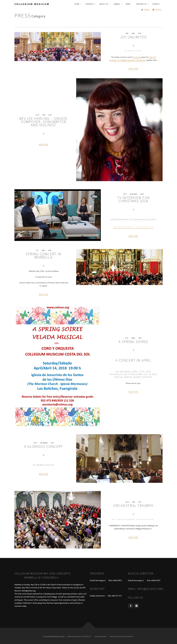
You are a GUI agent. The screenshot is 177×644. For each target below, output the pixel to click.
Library (117, 4)
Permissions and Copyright (79, 637)
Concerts (89, 4)
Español (157, 10)
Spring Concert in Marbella (44, 256)
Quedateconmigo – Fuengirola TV (133, 227)
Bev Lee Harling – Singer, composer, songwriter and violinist (44, 122)
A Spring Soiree (133, 342)
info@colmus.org (150, 589)
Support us (141, 4)
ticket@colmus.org (29, 591)
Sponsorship (101, 637)
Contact (156, 4)
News (128, 4)
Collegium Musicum (32, 4)
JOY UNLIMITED (133, 37)
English (145, 10)
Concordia (137, 57)
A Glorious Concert (44, 447)
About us (104, 4)
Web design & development (122, 637)
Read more (133, 69)
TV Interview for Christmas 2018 (133, 199)
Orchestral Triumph (133, 506)
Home (77, 4)
